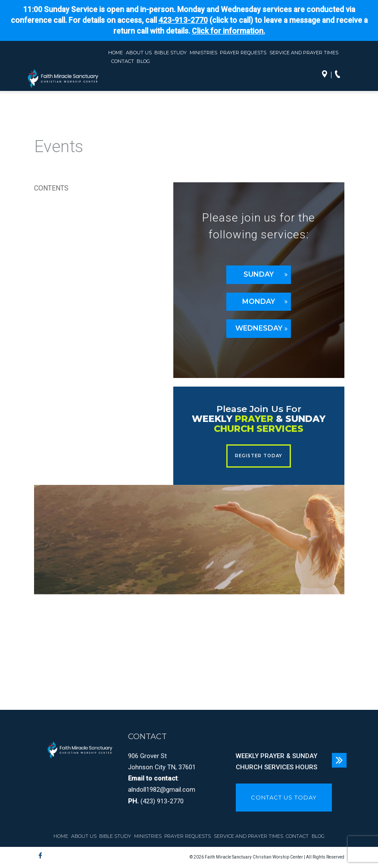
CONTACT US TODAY (284, 797)
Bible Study (170, 53)
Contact (123, 61)
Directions (327, 75)
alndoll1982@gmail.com (162, 790)
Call (340, 75)
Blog (143, 61)
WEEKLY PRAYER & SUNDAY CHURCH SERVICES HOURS (276, 762)
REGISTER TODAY (259, 456)
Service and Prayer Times (304, 53)
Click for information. (228, 31)
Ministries (203, 53)
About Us (139, 53)
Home (116, 53)
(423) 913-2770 (162, 801)
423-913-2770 (183, 20)
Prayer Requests (243, 53)
